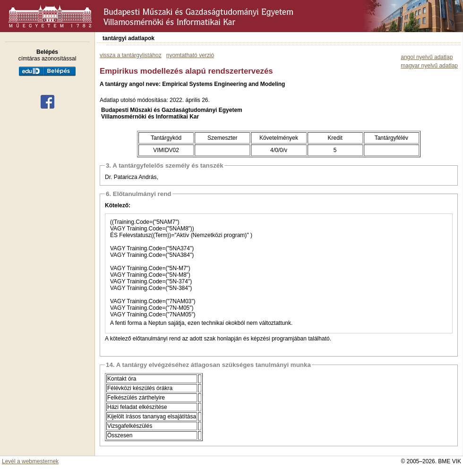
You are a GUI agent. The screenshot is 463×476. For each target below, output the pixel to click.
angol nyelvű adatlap (427, 57)
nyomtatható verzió (190, 55)
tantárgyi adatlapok (129, 38)
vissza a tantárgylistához (131, 55)
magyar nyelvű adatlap (429, 66)
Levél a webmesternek (30, 461)
